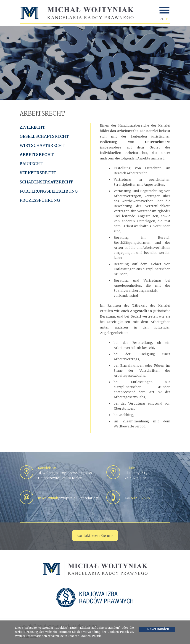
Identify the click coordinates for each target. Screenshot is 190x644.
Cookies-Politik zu (120, 632)
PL (162, 19)
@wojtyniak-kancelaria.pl (69, 498)
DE (168, 19)
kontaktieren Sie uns (95, 535)
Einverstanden (158, 629)
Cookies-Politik (90, 636)
